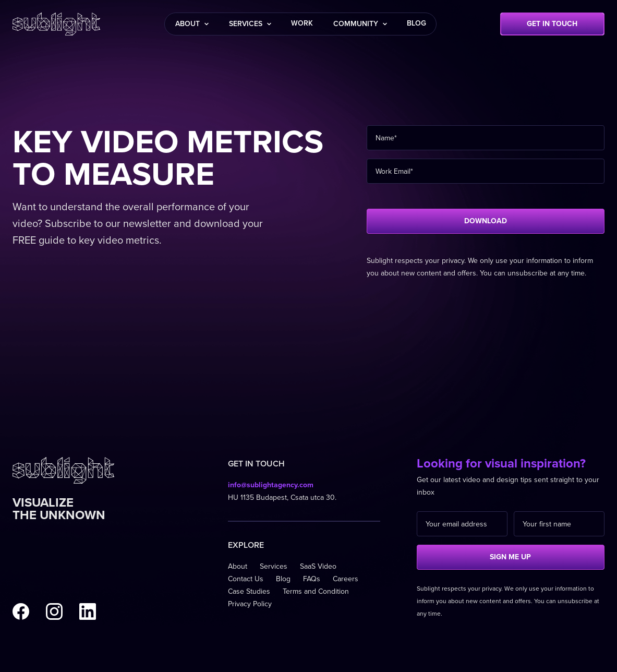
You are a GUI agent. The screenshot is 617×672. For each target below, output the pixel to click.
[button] (192, 24)
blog (416, 23)
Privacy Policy (250, 604)
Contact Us (246, 579)
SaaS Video (318, 566)
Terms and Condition (316, 591)
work (302, 23)
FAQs (312, 579)
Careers (346, 579)
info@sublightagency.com (271, 485)
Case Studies (249, 591)
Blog (283, 579)
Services (274, 566)
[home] (56, 24)
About (238, 566)
